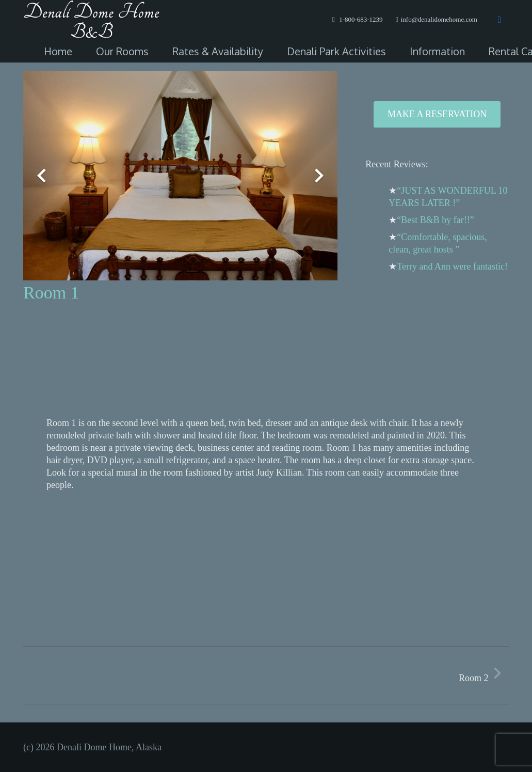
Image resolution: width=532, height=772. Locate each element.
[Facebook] (499, 20)
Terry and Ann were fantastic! (452, 266)
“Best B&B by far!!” (435, 220)
